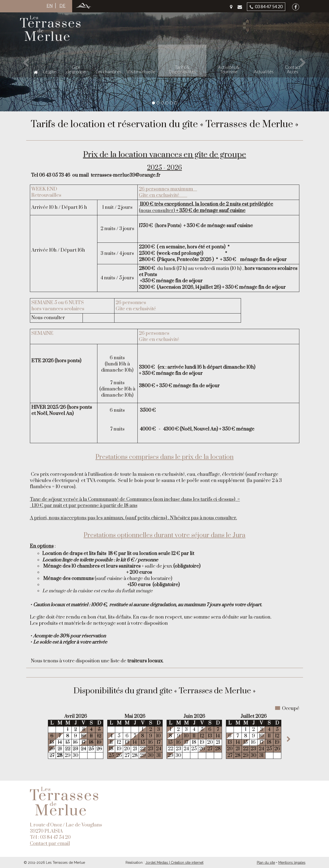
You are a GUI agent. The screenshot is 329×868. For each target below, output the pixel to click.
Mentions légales (292, 863)
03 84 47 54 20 (266, 6)
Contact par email (50, 844)
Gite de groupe (127, 37)
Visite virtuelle (187, 39)
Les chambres (154, 39)
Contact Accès (299, 37)
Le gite (105, 39)
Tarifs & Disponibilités (220, 37)
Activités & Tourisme (250, 37)
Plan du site (266, 863)
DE (62, 5)
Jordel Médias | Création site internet (174, 863)
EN (50, 5)
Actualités (276, 39)
